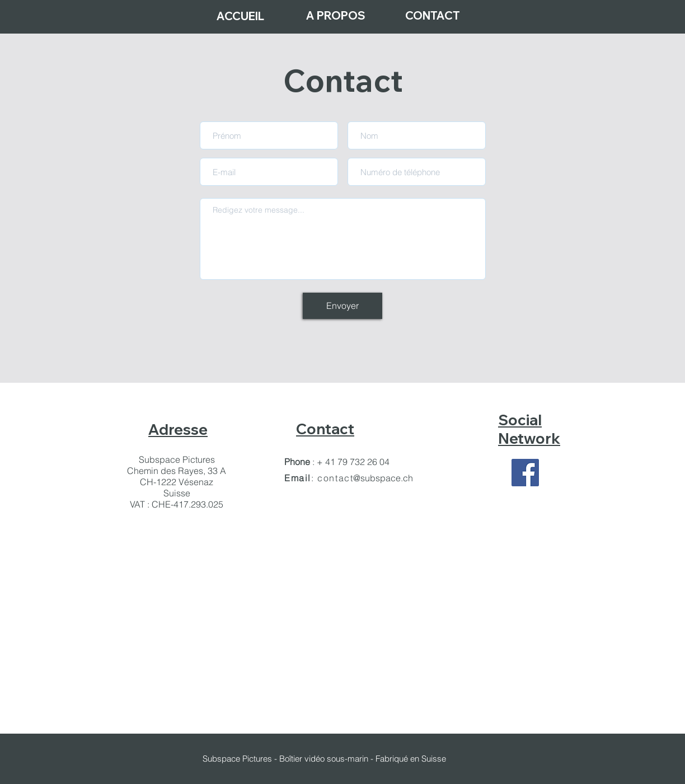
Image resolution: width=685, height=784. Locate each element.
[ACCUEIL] (240, 16)
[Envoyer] (342, 306)
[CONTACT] (433, 15)
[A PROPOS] (336, 15)
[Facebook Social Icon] (525, 473)
